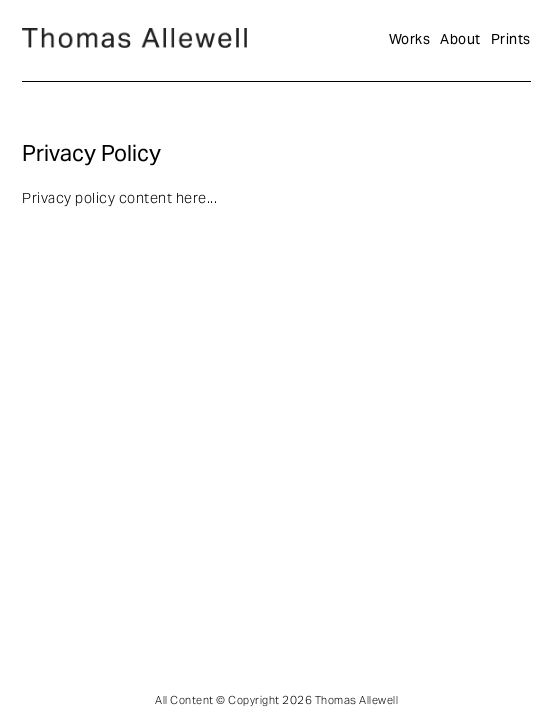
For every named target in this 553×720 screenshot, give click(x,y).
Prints (511, 40)
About (460, 40)
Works (410, 40)
